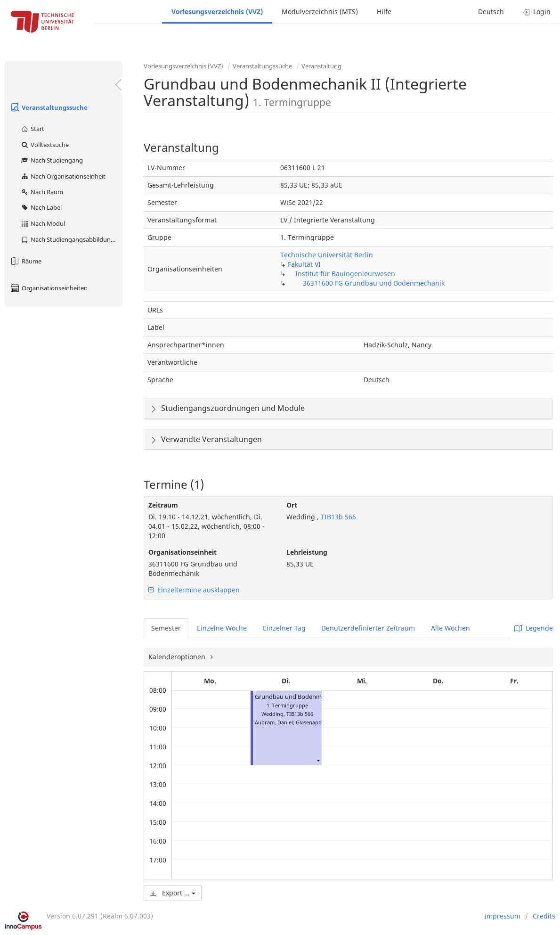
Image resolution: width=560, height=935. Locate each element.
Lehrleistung (307, 552)
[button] (318, 760)
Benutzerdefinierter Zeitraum (368, 628)
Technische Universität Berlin (327, 255)
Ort (292, 505)
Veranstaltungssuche (49, 107)
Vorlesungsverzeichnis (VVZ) (217, 12)
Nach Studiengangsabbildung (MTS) (71, 239)
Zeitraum (163, 505)
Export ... (173, 893)
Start (32, 129)
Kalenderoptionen (178, 657)
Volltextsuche (45, 145)
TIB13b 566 (337, 517)
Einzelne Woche (222, 628)
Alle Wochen (450, 628)
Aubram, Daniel (274, 722)
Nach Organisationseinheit (63, 176)
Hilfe (384, 12)
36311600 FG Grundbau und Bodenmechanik (374, 283)
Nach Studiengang (52, 160)
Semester (166, 628)
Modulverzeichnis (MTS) (320, 12)
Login (537, 12)
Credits (544, 916)
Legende (534, 628)
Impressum (502, 916)
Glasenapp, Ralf (315, 722)
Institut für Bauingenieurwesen (345, 274)
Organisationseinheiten (49, 288)
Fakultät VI (304, 264)
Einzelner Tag (284, 628)
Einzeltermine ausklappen (194, 590)
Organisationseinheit (183, 552)
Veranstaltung (321, 66)
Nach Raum (42, 192)
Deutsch (491, 12)
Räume (25, 261)
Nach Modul (43, 223)
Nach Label (41, 207)
